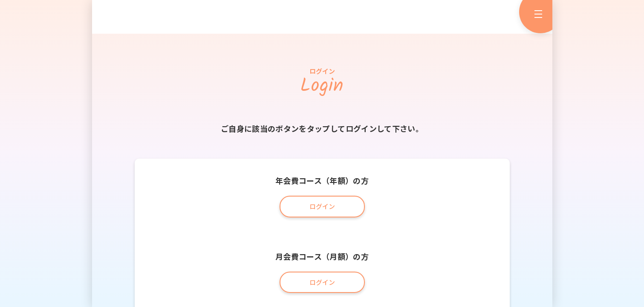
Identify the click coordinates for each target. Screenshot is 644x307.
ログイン (322, 206)
